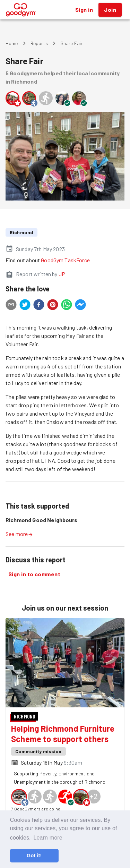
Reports (39, 43)
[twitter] (25, 306)
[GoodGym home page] (21, 9)
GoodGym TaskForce (65, 260)
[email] (11, 306)
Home (12, 43)
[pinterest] (53, 306)
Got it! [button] (34, 856)
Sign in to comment (34, 574)
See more (19, 534)
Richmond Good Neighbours (42, 520)
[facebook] (39, 306)
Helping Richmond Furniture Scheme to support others (63, 734)
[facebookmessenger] (80, 306)
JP (62, 274)
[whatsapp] (67, 306)
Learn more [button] (48, 838)
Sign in (84, 10)
